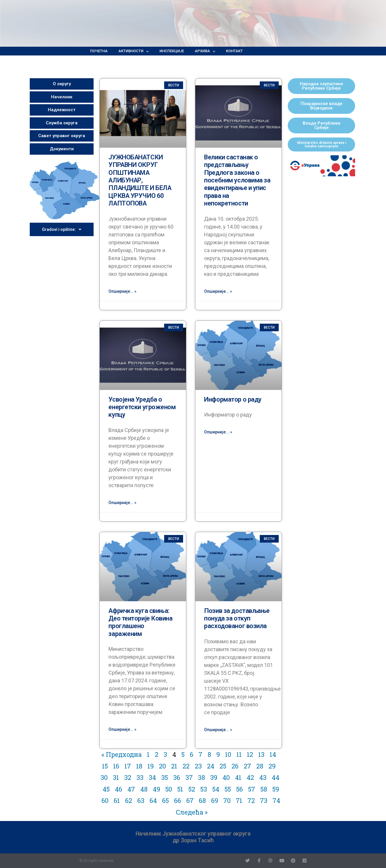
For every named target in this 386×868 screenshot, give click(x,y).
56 (240, 789)
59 (276, 789)
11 (239, 754)
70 (227, 800)
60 (105, 800)
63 (141, 800)
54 (216, 789)
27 (247, 766)
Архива (205, 51)
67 (190, 800)
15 (105, 766)
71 (239, 800)
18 (139, 766)
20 (162, 766)
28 (260, 766)
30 (104, 777)
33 (140, 777)
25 (223, 766)
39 (214, 777)
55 (228, 789)
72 (251, 800)
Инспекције (172, 51)
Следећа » (192, 812)
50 (169, 789)
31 (116, 777)
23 (198, 766)
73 (264, 800)
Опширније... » (122, 291)
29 (272, 766)
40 (226, 777)
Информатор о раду (233, 399)
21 (174, 766)
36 (177, 777)
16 (116, 766)
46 (119, 789)
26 (235, 766)
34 (152, 777)
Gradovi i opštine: (62, 229)
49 (156, 789)
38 (201, 777)
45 (106, 789)
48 (144, 789)
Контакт (234, 51)
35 (165, 777)
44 (276, 777)
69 (215, 800)
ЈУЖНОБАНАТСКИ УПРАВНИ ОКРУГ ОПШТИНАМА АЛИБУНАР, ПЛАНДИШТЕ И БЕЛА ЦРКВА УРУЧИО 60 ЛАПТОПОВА (140, 180)
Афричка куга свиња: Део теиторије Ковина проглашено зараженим (140, 622)
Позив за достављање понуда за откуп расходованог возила (237, 618)
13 (261, 754)
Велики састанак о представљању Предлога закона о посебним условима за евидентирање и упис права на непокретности (237, 180)
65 (165, 800)
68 (202, 800)
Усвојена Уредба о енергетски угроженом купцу (142, 407)
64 (153, 800)
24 (211, 766)
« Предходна (122, 754)
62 (129, 800)
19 (151, 766)
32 (128, 777)
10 (228, 754)
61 (117, 800)
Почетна (99, 51)
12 (250, 754)
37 (189, 777)
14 (273, 754)
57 (252, 789)
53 (204, 789)
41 (238, 777)
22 (186, 766)
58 (264, 789)
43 (263, 777)
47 (131, 789)
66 (178, 800)
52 (192, 789)
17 (128, 766)
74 (276, 800)
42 (250, 777)
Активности (134, 51)
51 (180, 789)
